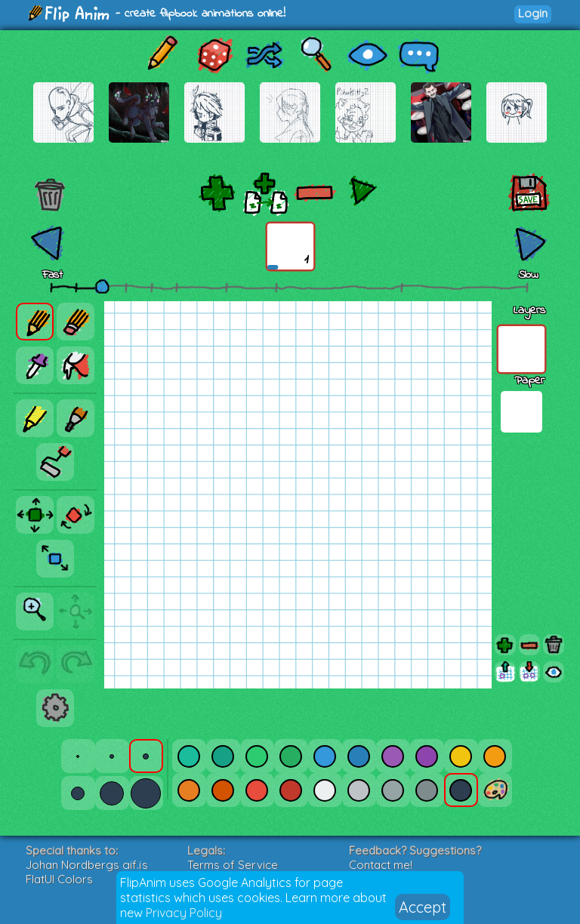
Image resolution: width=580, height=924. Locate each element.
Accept (423, 907)
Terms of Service (233, 865)
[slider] (102, 286)
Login (533, 13)
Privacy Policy (184, 913)
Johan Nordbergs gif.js (87, 865)
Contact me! (381, 865)
